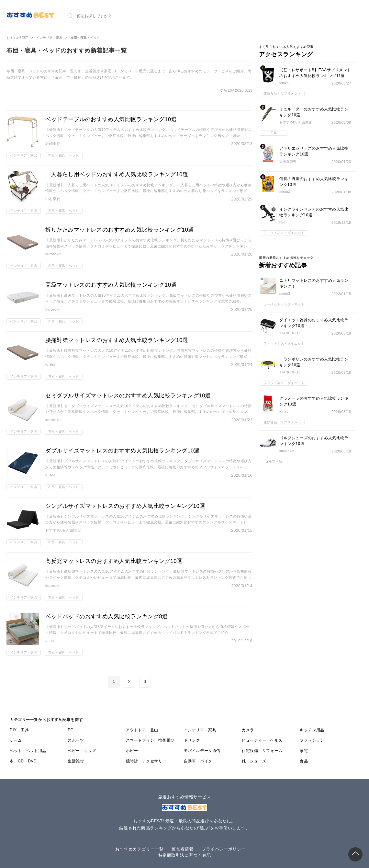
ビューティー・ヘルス (262, 740)
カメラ (248, 730)
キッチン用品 (312, 730)
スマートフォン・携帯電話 (150, 740)
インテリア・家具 (200, 730)
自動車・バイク (198, 761)
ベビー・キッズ (82, 751)
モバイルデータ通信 (202, 751)
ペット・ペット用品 (28, 751)
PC (71, 730)
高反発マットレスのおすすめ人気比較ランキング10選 (114, 561)
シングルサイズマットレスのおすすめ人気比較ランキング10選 (125, 506)
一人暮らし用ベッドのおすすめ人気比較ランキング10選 (117, 174)
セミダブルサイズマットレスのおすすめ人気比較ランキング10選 (128, 396)
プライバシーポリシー (224, 849)
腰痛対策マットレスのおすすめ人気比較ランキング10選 (117, 340)
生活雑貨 (76, 761)
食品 (304, 761)
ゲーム (16, 740)
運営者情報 (183, 849)
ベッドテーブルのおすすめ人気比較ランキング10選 (111, 119)
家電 (304, 751)
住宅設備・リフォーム (262, 751)
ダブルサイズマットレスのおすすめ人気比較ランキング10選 (123, 451)
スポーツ (76, 740)
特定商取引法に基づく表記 (185, 855)
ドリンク (192, 740)
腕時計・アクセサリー (146, 761)
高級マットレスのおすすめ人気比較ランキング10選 (111, 285)
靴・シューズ (254, 761)
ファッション (312, 740)
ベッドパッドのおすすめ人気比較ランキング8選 (107, 617)
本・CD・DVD (23, 761)
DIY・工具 (19, 730)
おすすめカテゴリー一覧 (139, 849)
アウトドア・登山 (142, 730)
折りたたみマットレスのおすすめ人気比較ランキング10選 (120, 230)
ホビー (132, 751)
